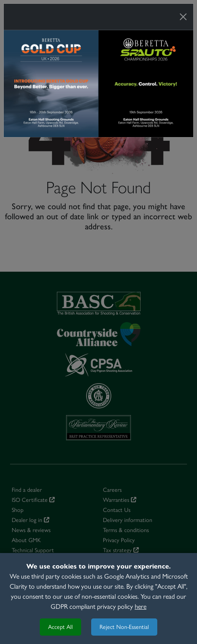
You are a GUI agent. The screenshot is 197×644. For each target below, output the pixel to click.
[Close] (183, 17)
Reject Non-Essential (124, 627)
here (141, 606)
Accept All (60, 627)
